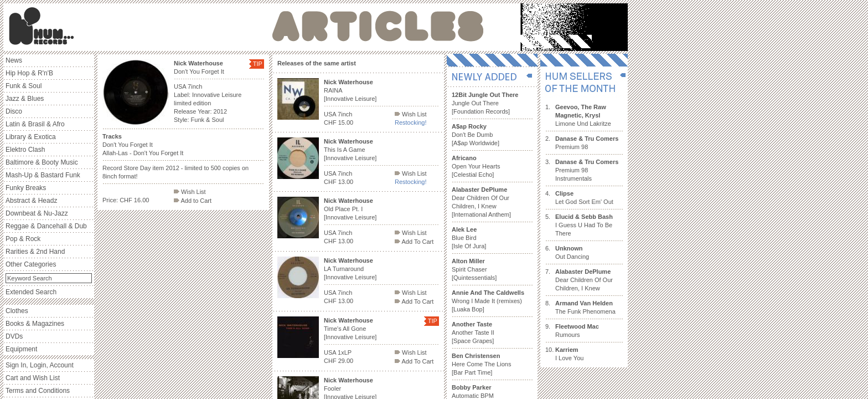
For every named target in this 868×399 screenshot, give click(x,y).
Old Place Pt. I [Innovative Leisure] (350, 209)
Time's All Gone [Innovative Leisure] (350, 329)
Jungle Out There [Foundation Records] (485, 103)
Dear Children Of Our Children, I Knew (584, 280)
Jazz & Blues (25, 99)
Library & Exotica (31, 137)
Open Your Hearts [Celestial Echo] (476, 166)
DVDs (14, 336)
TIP (258, 64)
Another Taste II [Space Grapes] (473, 332)
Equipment (21, 349)
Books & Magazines (35, 324)
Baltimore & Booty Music (42, 162)
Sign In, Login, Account (40, 365)
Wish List (190, 192)
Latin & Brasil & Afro (35, 124)
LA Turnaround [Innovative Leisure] (350, 269)
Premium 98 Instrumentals (587, 170)
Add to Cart (193, 201)
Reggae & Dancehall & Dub (46, 226)
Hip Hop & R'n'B (29, 73)
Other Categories (31, 264)
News (14, 60)
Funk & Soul (24, 86)
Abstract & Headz (31, 201)
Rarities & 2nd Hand (35, 252)
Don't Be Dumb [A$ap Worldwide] (476, 135)
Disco (14, 111)
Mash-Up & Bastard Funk (43, 175)
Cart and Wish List (33, 378)
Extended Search (31, 292)
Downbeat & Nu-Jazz (37, 213)
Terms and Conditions (38, 391)
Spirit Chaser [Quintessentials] (474, 269)
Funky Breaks (26, 188)
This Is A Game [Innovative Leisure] (350, 150)
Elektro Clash (25, 150)
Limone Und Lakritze (583, 115)
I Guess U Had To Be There (584, 225)
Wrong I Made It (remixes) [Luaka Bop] (488, 301)
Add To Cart (414, 242)
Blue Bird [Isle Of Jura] (469, 238)
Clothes (17, 311)
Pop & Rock (23, 239)
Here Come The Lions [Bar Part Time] (481, 364)
